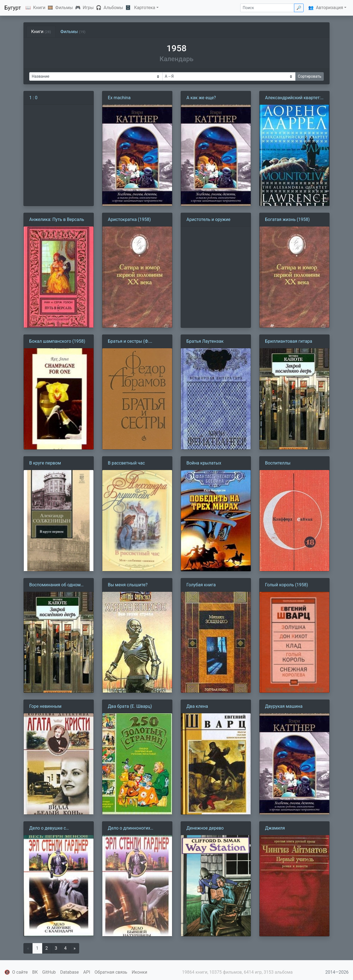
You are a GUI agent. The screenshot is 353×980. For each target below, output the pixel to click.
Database (69, 972)
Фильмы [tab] (73, 32)
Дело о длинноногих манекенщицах (129, 828)
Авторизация (329, 8)
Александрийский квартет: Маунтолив (293, 98)
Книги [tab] (41, 32)
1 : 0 (33, 98)
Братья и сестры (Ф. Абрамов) (129, 342)
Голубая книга (201, 585)
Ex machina (119, 98)
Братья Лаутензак (205, 341)
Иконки (140, 972)
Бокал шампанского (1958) (57, 341)
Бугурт (13, 8)
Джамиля (275, 828)
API (87, 972)
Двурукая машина (284, 706)
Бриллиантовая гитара (289, 341)
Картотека (145, 8)
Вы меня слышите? (128, 585)
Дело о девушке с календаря (48, 828)
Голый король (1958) (287, 585)
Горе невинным (45, 706)
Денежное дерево (205, 828)
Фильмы (64, 8)
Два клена (197, 706)
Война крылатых (204, 463)
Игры (88, 8)
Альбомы (113, 8)
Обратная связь (111, 972)
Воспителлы (278, 463)
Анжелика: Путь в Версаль (57, 219)
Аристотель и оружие (208, 219)
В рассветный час (126, 463)
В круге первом (45, 463)
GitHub (49, 972)
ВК (35, 972)
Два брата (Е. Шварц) (130, 706)
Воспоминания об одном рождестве (55, 585)
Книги (39, 8)
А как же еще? (201, 98)
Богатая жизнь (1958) (287, 219)
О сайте (20, 972)
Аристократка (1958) (129, 219)
